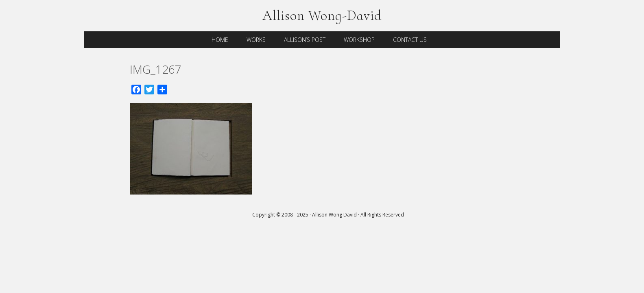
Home (220, 40)
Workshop (359, 40)
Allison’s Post (305, 40)
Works (256, 40)
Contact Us (410, 40)
